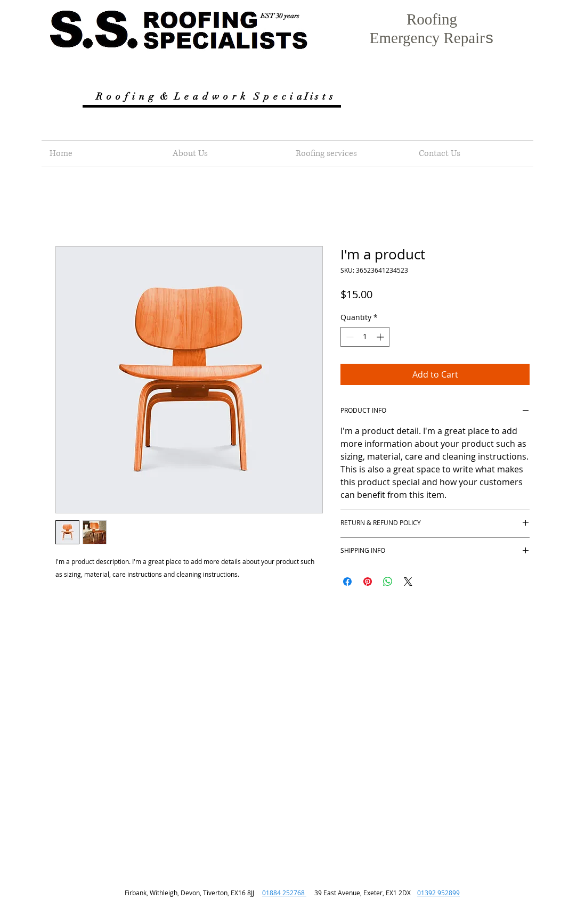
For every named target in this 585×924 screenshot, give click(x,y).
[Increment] (381, 337)
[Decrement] (349, 337)
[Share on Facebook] (347, 582)
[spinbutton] (365, 337)
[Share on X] (408, 582)
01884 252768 (284, 893)
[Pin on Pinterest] (368, 582)
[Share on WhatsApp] (388, 582)
